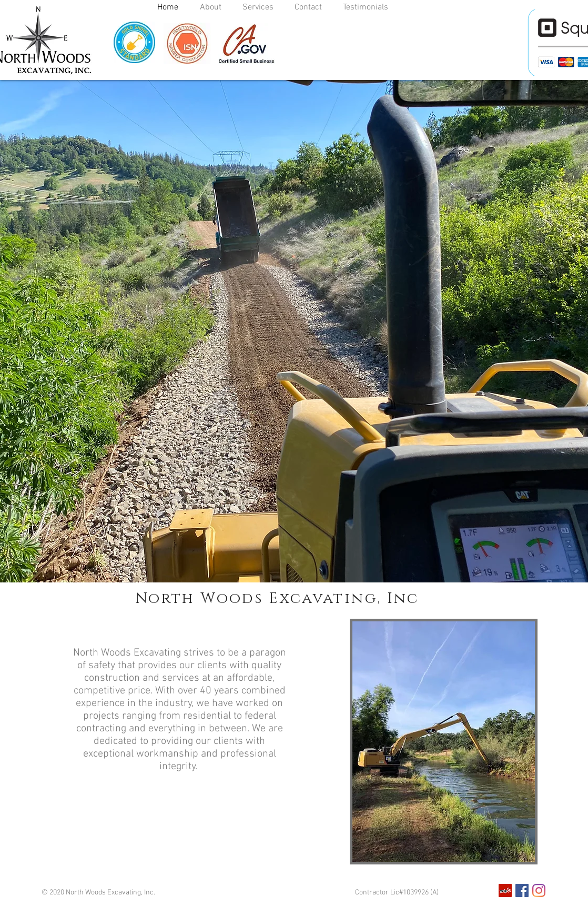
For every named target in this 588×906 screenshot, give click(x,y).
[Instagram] (539, 890)
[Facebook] (522, 890)
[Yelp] (505, 890)
